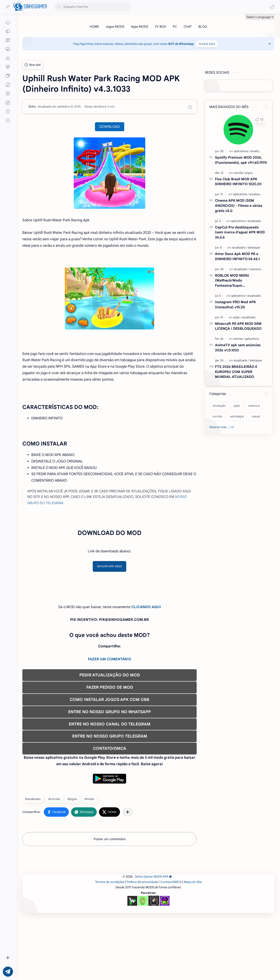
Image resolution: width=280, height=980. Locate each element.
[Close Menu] (270, 44)
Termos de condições (110, 944)
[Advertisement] (148, 892)
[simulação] (219, 406)
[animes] (239, 339)
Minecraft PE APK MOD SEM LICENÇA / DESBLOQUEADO (238, 326)
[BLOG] (203, 27)
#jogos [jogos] (72, 799)
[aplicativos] (242, 151)
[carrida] (239, 173)
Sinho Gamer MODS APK (153, 939)
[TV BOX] (160, 27)
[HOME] (94, 27)
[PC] (175, 27)
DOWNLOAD (110, 127)
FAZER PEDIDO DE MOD (110, 687)
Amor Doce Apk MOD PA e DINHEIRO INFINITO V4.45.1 (237, 256)
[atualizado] (257, 151)
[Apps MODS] (140, 27)
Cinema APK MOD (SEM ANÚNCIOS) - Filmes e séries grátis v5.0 (239, 206)
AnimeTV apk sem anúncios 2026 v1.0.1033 (238, 348)
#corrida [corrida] (54, 799)
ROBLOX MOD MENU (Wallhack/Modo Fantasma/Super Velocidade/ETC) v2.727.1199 (238, 281)
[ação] (237, 317)
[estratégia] (237, 416)
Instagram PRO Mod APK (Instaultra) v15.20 (235, 305)
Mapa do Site (193, 944)
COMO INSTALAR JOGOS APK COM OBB (109, 700)
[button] (272, 7)
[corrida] (217, 416)
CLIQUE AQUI (207, 44)
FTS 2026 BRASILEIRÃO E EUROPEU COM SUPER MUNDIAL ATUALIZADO (236, 372)
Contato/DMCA (171, 944)
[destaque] (254, 248)
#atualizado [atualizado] (33, 799)
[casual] (256, 416)
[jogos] (249, 173)
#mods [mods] (89, 799)
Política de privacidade (142, 944)
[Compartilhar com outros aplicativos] (128, 812)
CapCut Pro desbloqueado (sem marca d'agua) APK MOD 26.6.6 (240, 232)
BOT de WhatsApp (181, 44)
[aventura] (256, 269)
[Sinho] (32, 107)
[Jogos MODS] (115, 27)
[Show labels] (223, 427)
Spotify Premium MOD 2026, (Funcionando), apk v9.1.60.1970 (241, 160)
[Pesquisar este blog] (93, 7)
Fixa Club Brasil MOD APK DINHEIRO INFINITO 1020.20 (238, 182)
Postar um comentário (110, 839)
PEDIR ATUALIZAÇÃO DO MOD (110, 675)
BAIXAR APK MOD (110, 566)
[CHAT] (188, 27)
